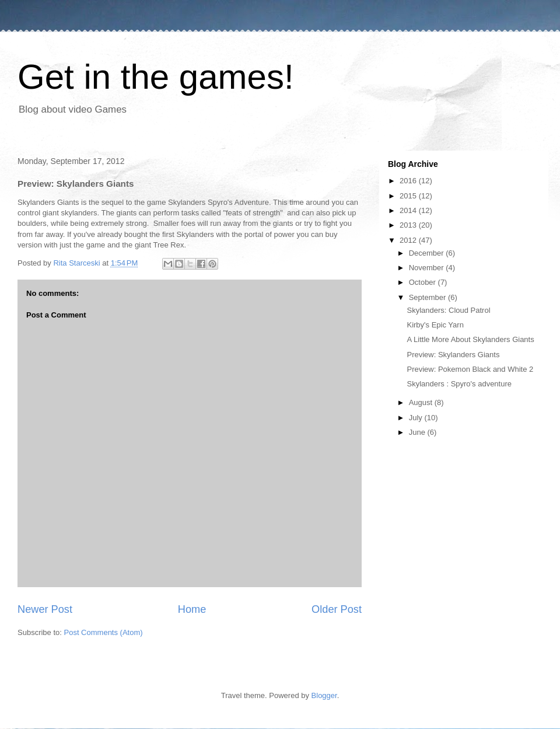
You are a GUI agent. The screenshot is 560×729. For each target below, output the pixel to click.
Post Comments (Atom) (104, 632)
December (428, 253)
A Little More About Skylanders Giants (470, 339)
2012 (409, 240)
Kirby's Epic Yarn (435, 325)
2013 (409, 225)
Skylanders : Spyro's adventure (459, 384)
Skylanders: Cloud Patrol (448, 310)
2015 (409, 196)
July (417, 418)
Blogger (324, 695)
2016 (409, 181)
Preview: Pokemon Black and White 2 (470, 369)
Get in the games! (156, 77)
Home (192, 609)
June (418, 432)
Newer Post (45, 609)
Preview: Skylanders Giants (453, 355)
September (428, 297)
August (422, 402)
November (428, 268)
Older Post (337, 609)
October (423, 282)
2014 (409, 210)
